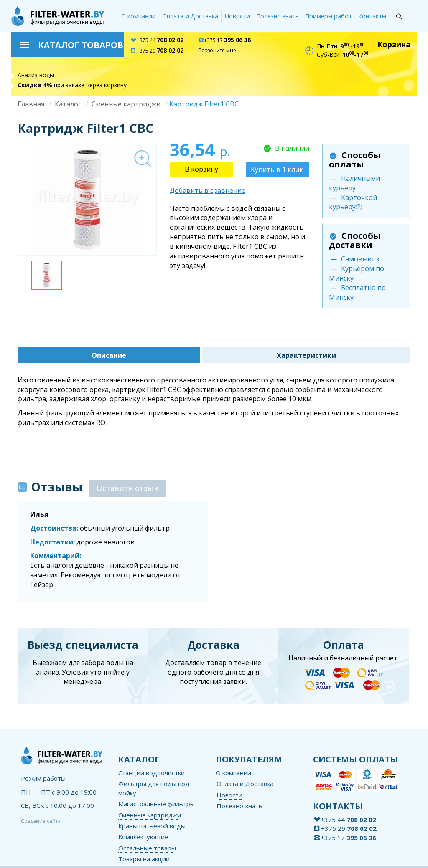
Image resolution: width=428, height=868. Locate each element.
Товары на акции (144, 859)
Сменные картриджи (126, 104)
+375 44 (157, 40)
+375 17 (224, 40)
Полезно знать (278, 16)
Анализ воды (36, 75)
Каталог (68, 104)
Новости (237, 16)
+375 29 (157, 51)
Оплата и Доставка (190, 16)
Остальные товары (147, 848)
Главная (31, 104)
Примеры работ (329, 16)
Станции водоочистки (152, 773)
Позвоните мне (217, 50)
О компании (139, 16)
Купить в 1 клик (277, 170)
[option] (87, 200)
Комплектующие (143, 837)
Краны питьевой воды (152, 826)
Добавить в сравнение (208, 190)
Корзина (394, 44)
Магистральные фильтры (157, 804)
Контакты (372, 16)
